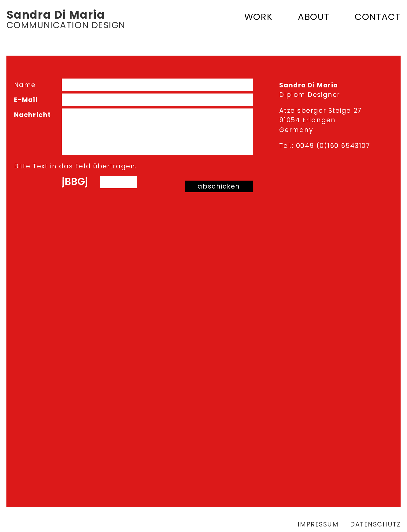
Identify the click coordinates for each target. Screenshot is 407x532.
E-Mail (26, 100)
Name (25, 85)
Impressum (318, 524)
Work (258, 17)
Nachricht (33, 115)
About (314, 17)
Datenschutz (375, 524)
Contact (378, 17)
